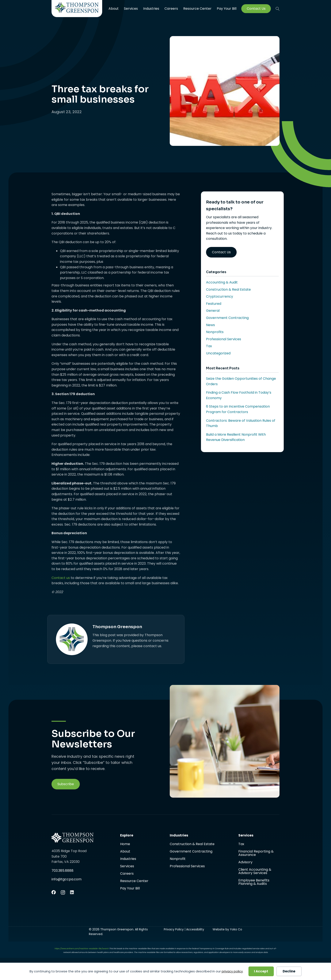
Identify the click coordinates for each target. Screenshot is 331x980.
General (213, 311)
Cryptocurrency (220, 296)
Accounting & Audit (222, 282)
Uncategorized (218, 353)
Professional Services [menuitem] (187, 866)
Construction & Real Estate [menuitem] (192, 844)
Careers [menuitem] (171, 9)
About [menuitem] (114, 9)
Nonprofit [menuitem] (178, 859)
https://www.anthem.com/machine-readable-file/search (82, 949)
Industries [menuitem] (151, 9)
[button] (278, 9)
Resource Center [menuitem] (197, 9)
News (210, 325)
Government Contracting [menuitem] (191, 852)
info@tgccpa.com (66, 879)
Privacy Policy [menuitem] (174, 929)
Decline (289, 971)
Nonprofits (215, 332)
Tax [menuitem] (241, 844)
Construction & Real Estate (228, 289)
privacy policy (232, 971)
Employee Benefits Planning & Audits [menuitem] (254, 882)
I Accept (261, 971)
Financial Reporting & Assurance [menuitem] (256, 853)
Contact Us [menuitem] (256, 9)
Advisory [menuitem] (245, 863)
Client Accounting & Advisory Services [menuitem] (255, 872)
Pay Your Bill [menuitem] (227, 9)
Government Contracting (227, 318)
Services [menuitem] (131, 9)
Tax (209, 346)
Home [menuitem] (125, 844)
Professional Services (224, 339)
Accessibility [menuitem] (195, 929)
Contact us (61, 578)
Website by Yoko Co (227, 929)
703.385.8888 (62, 871)
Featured (214, 304)
